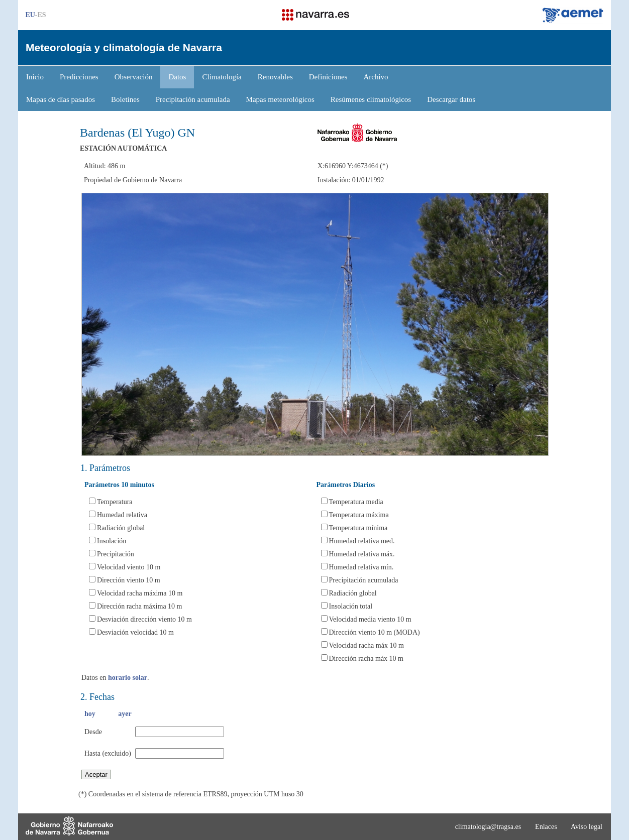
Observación (134, 77)
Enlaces (546, 827)
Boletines (125, 99)
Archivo (376, 77)
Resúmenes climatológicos (371, 99)
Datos (177, 77)
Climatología (222, 77)
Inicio (35, 77)
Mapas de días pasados (61, 99)
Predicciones (79, 77)
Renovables (275, 77)
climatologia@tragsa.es (488, 827)
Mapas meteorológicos (280, 99)
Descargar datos (451, 99)
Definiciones (328, 77)
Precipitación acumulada (193, 99)
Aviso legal (587, 827)
